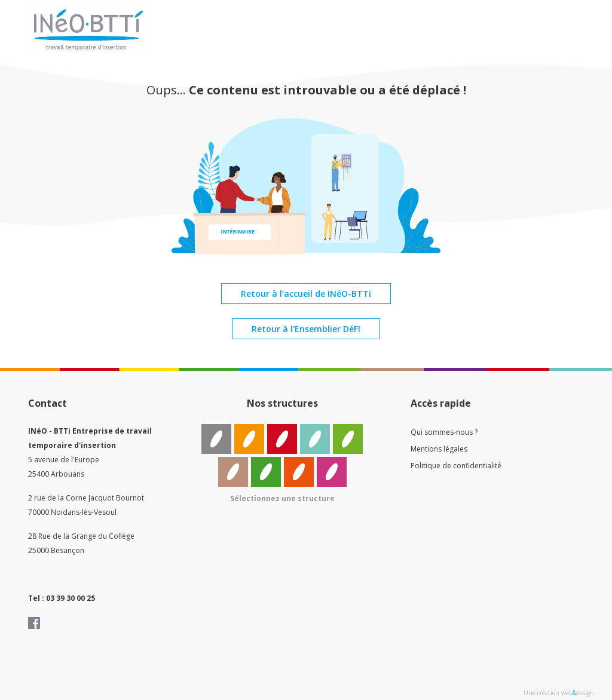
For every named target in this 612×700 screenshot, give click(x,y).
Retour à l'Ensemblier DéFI (306, 329)
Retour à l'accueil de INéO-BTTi (306, 294)
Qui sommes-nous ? (444, 432)
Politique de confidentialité (456, 466)
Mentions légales (439, 449)
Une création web (548, 693)
